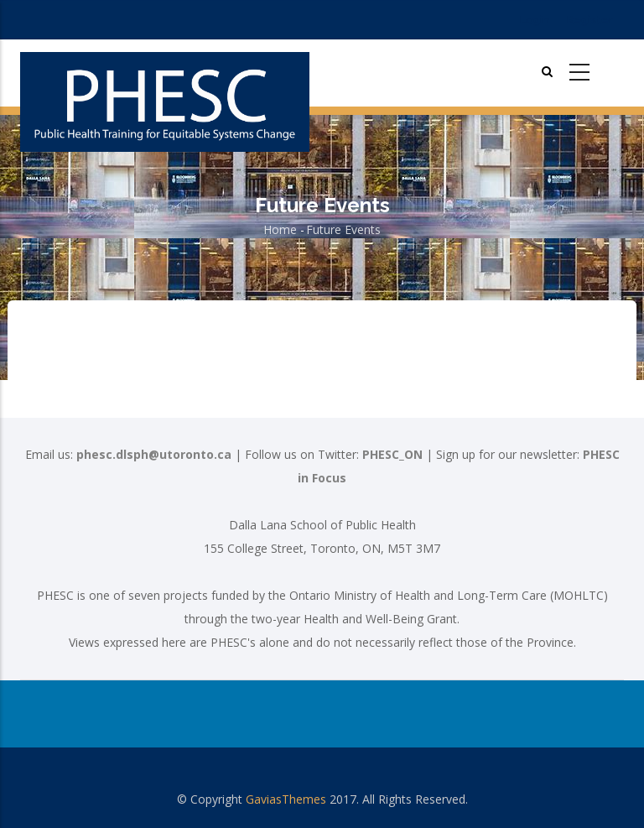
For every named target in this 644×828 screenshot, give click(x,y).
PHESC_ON (392, 454)
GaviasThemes (286, 799)
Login (535, 20)
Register (590, 20)
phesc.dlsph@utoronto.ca (154, 454)
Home (280, 229)
